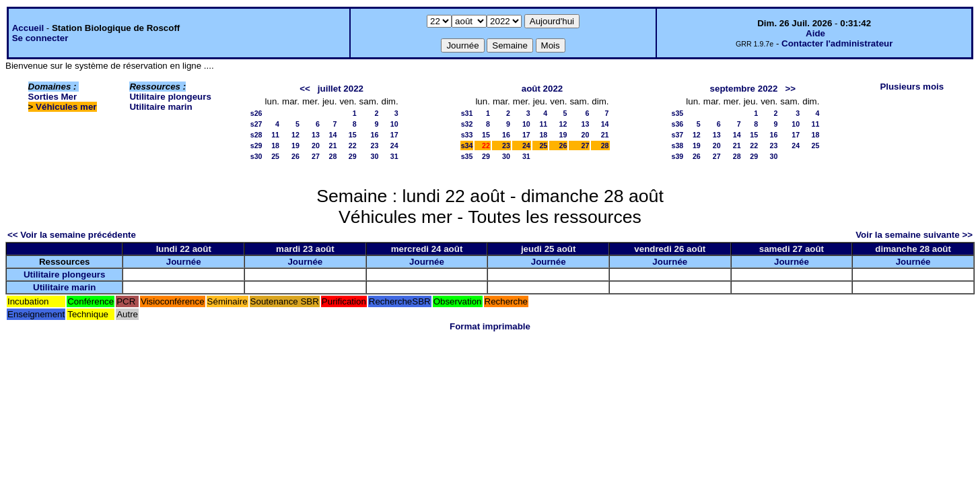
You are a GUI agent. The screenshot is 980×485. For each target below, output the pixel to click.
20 (316, 145)
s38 (678, 145)
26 (295, 156)
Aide (815, 33)
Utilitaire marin (161, 107)
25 (275, 156)
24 (394, 145)
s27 (256, 124)
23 (375, 145)
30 (375, 156)
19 (295, 145)
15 (353, 135)
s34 (467, 145)
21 (333, 145)
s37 (678, 135)
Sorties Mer (53, 97)
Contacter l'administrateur (837, 43)
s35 (467, 156)
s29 (256, 145)
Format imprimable (490, 326)
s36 (678, 124)
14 (333, 135)
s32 (467, 124)
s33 (467, 135)
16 (375, 135)
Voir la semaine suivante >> (914, 235)
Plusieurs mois (912, 87)
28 (333, 156)
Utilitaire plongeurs (170, 97)
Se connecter (40, 38)
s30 (256, 156)
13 (316, 135)
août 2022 (542, 89)
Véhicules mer (66, 107)
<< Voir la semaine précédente (72, 235)
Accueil (28, 28)
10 (394, 124)
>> (790, 89)
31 (394, 156)
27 (316, 156)
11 (275, 135)
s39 (678, 156)
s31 (467, 113)
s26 (256, 113)
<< (305, 89)
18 (275, 145)
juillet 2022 (341, 89)
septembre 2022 (744, 89)
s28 (256, 135)
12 (295, 135)
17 (394, 135)
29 (353, 156)
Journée (184, 262)
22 (353, 145)
